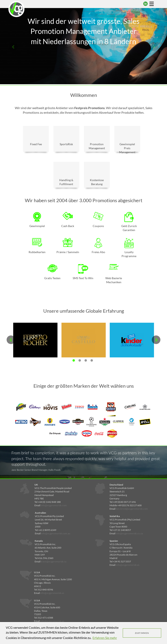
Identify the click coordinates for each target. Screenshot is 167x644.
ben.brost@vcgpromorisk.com (132, 509)
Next (154, 47)
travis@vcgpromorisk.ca (54, 561)
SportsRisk (66, 137)
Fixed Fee (36, 137)
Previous (13, 47)
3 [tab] (86, 360)
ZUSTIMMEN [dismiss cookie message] (142, 633)
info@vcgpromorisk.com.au (56, 533)
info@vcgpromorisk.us (52, 593)
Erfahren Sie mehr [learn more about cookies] (105, 638)
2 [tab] (80, 360)
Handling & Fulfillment (66, 175)
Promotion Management (97, 139)
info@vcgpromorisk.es (128, 565)
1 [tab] (74, 360)
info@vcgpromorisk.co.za (129, 533)
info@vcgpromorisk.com (54, 505)
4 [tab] (92, 360)
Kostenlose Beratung (97, 175)
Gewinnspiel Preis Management (127, 140)
